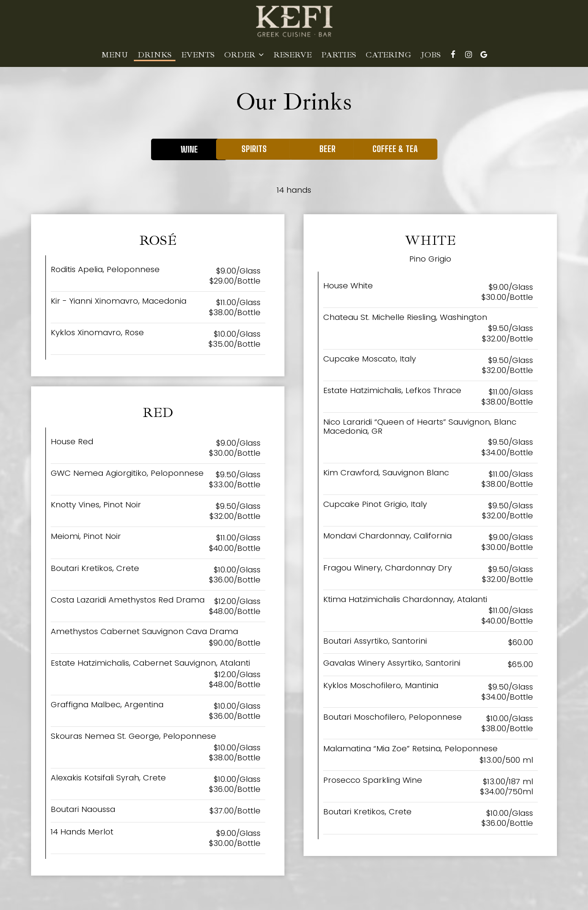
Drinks (155, 55)
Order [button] (244, 55)
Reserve (293, 55)
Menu (115, 55)
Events (198, 55)
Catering (388, 55)
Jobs (431, 55)
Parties (339, 55)
